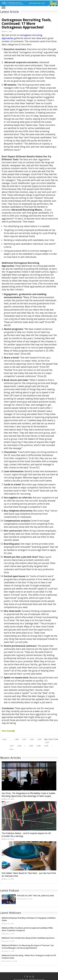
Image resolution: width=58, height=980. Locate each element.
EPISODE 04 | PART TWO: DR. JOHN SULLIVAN (35, 896)
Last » (12, 749)
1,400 (16, 739)
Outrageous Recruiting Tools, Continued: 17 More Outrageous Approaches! (27, 24)
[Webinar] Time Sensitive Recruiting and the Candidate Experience (28, 938)
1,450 (46, 746)
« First (4, 739)
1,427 (11, 746)
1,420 (32, 739)
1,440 (38, 746)
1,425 (47, 742)
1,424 (39, 739)
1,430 (31, 746)
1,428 (19, 746)
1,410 (24, 739)
